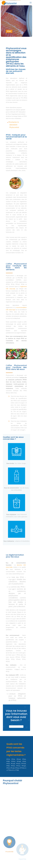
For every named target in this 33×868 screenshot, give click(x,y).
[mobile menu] (31, 3)
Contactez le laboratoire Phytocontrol (14, 125)
